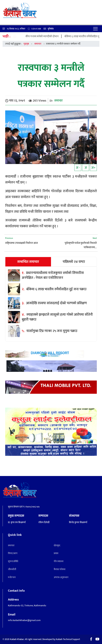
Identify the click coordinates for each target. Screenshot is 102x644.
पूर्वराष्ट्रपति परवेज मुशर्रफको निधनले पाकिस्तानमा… (81, 245)
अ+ (93, 168)
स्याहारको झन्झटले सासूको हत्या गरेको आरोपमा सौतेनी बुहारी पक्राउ (57, 317)
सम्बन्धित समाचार (28, 262)
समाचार (38, 44)
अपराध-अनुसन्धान (61, 577)
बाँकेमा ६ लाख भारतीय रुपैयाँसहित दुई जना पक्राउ (56, 289)
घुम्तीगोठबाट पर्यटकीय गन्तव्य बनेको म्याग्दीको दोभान (36, 36)
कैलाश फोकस (60, 569)
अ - (78, 168)
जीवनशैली (12, 569)
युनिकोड (49, 29)
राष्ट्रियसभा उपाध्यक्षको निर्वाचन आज (21, 243)
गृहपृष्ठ (26, 44)
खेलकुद (57, 545)
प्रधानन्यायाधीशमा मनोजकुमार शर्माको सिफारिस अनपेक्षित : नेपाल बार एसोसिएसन (53, 275)
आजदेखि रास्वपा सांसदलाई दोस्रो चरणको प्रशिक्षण (56, 303)
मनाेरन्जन (12, 577)
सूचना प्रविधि (13, 561)
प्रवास (56, 553)
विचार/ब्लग (13, 553)
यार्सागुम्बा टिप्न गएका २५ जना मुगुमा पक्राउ (52, 331)
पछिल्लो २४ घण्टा (74, 262)
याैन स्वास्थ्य (59, 561)
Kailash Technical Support (68, 639)
